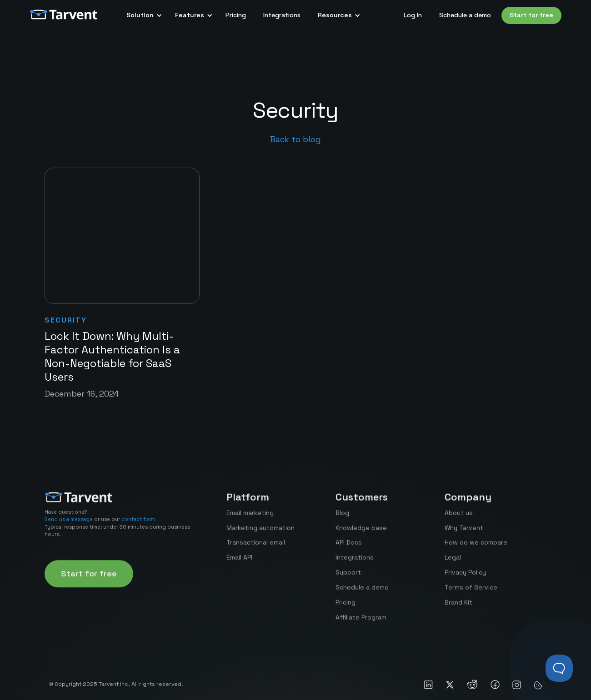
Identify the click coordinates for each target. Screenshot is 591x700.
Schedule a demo (465, 15)
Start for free (531, 15)
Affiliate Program (361, 623)
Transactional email (256, 549)
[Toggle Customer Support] (559, 668)
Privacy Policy (465, 579)
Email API (239, 564)
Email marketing (250, 519)
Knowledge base (361, 534)
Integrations (282, 15)
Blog (342, 519)
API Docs (349, 549)
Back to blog (295, 139)
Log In (413, 15)
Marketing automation (260, 534)
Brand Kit (458, 608)
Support (348, 579)
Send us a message (69, 526)
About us (459, 519)
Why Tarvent (464, 534)
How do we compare (476, 549)
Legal (453, 564)
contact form (138, 526)
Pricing (236, 15)
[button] (142, 15)
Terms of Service (471, 593)
